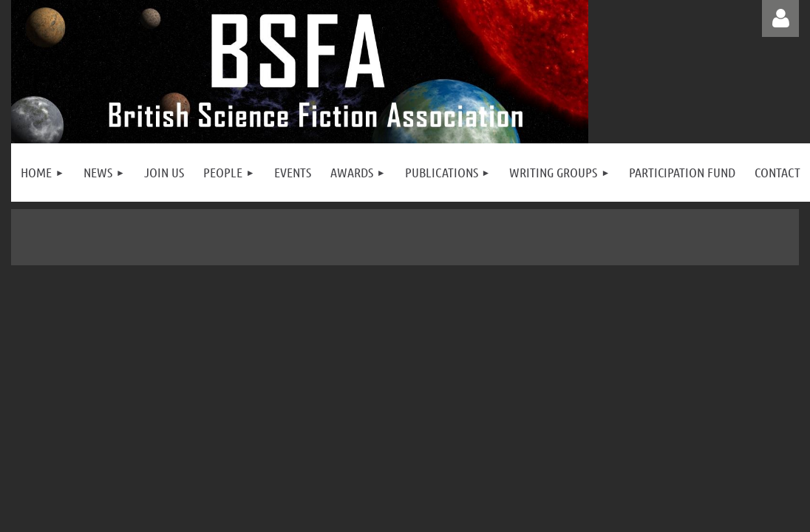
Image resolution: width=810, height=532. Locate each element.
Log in (780, 18)
